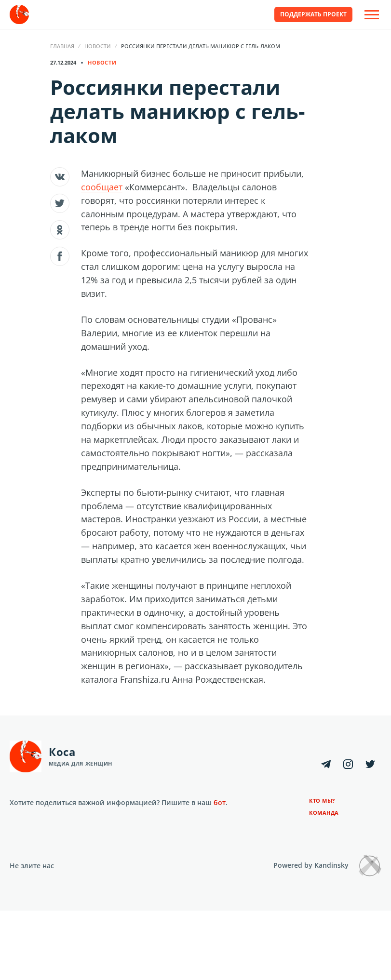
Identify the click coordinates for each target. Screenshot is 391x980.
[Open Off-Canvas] (372, 15)
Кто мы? (322, 801)
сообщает (102, 187)
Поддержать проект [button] (313, 14)
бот (220, 802)
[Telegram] (326, 764)
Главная (62, 46)
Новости (98, 46)
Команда (324, 813)
